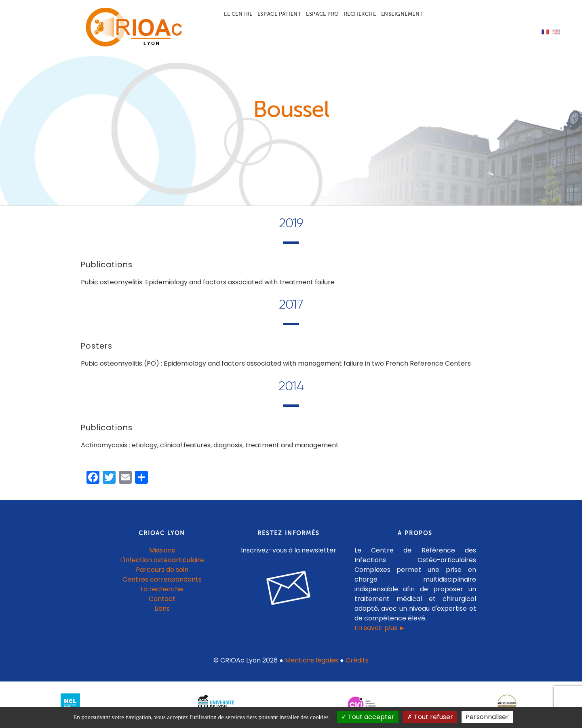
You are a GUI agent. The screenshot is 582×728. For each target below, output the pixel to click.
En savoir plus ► (380, 628)
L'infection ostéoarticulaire (162, 560)
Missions (162, 550)
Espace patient (279, 14)
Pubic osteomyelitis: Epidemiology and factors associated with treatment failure (208, 282)
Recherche (360, 14)
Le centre (238, 14)
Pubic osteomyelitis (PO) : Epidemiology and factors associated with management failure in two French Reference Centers (276, 363)
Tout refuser (430, 717)
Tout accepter (368, 717)
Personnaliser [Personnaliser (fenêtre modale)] (487, 717)
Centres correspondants (162, 579)
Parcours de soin (162, 570)
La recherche (162, 589)
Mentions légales (312, 660)
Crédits (357, 660)
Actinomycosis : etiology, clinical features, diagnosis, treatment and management (210, 445)
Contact (162, 599)
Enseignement (402, 14)
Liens (162, 608)
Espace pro (322, 14)
